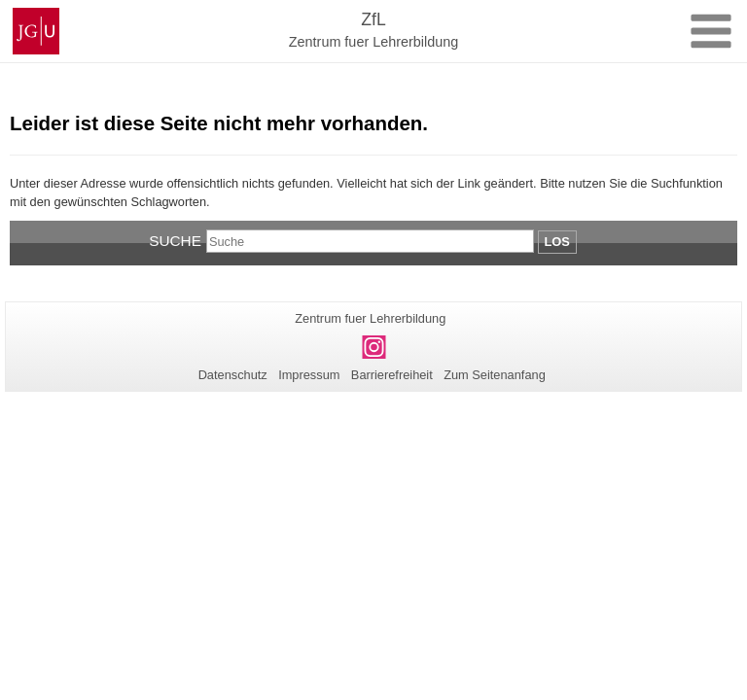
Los (557, 242)
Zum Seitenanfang (495, 375)
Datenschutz (233, 375)
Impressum (309, 375)
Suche (175, 241)
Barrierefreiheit (392, 375)
